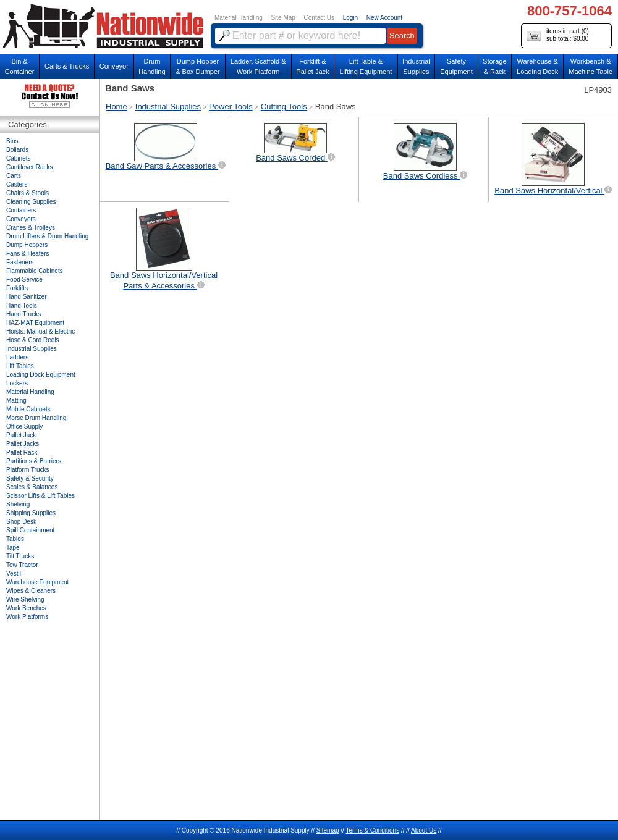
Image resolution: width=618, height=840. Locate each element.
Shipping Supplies (31, 513)
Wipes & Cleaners (31, 591)
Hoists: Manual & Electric (40, 331)
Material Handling (239, 18)
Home (116, 107)
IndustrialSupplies (416, 66)
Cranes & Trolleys (31, 228)
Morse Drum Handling (36, 418)
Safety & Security (30, 478)
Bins (12, 141)
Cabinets (18, 158)
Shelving (18, 504)
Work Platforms (27, 617)
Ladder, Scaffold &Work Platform (258, 66)
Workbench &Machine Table (590, 66)
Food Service (24, 279)
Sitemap (328, 830)
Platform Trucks (28, 470)
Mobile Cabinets (28, 409)
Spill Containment (30, 530)
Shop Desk (21, 522)
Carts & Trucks (67, 66)
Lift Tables (20, 366)
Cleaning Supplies (31, 202)
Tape (13, 548)
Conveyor (114, 66)
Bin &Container (20, 66)
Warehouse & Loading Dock (537, 66)
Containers (21, 210)
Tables (15, 539)
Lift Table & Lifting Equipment (366, 66)
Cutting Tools (284, 107)
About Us (424, 830)
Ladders (17, 357)
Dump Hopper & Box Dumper (198, 66)
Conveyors (21, 219)
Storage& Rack (495, 66)
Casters (17, 184)
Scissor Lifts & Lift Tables (40, 496)
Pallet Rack (22, 452)
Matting (16, 401)
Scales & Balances (32, 487)
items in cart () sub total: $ (558, 36)
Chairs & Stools (28, 193)
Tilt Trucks (20, 556)
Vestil (14, 573)
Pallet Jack (21, 435)
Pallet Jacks (23, 444)
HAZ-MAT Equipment (35, 323)
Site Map (283, 18)
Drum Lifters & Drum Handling (47, 236)
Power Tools (231, 107)
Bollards (17, 150)
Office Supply (24, 426)
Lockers (17, 383)
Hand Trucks (23, 314)
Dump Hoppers (27, 245)
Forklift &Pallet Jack (312, 66)
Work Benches (26, 608)
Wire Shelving (25, 599)
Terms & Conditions (372, 830)
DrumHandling (152, 66)
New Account (384, 18)
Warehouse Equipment (37, 582)
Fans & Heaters (28, 254)
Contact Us (319, 18)
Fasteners (20, 262)
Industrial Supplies (168, 107)
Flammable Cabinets (35, 271)
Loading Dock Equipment (41, 375)
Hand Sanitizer (27, 297)
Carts (14, 176)
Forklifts (17, 288)
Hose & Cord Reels (33, 340)
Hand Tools (22, 305)
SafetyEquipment (456, 66)
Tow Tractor (22, 565)
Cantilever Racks (30, 167)
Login (350, 18)
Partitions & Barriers (34, 461)
